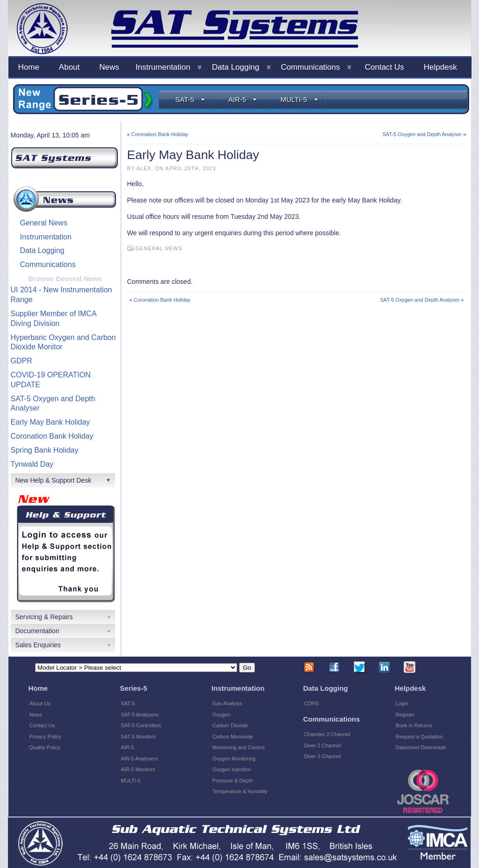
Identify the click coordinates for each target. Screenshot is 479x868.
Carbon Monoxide (233, 737)
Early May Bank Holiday (51, 422)
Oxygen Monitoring (234, 759)
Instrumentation (46, 237)
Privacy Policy (45, 737)
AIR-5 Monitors (138, 769)
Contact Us (42, 725)
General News (44, 223)
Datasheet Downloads (421, 747)
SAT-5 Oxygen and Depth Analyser (422, 134)
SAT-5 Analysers (140, 715)
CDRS (311, 703)
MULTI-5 (299, 99)
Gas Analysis (227, 703)
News (36, 715)
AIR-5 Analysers (139, 759)
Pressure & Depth (233, 781)
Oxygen (221, 715)
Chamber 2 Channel (327, 734)
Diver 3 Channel (323, 756)
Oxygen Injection (232, 769)
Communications (48, 264)
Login (402, 703)
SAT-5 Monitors (138, 737)
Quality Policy (45, 747)
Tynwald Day (32, 464)
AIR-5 (243, 99)
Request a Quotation (419, 737)
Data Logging (42, 250)
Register (405, 715)
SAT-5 (190, 99)
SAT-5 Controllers (141, 725)
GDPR (22, 361)
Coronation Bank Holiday (52, 436)
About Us (40, 703)
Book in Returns (414, 725)
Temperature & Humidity (240, 791)
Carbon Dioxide (230, 725)
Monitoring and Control (238, 747)
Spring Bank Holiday (45, 450)
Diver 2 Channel (323, 745)
